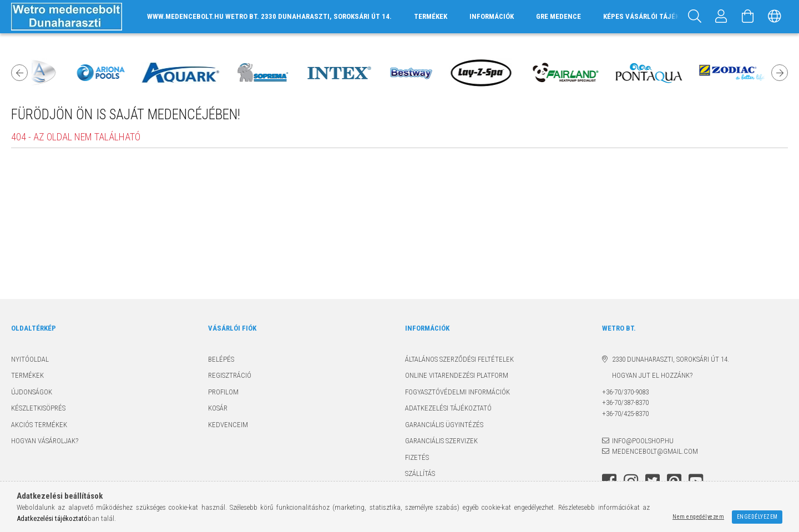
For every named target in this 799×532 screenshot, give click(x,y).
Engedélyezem (757, 517)
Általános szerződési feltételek (459, 359)
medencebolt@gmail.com (655, 451)
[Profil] (721, 17)
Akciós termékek (39, 425)
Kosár (218, 408)
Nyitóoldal (30, 359)
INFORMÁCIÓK (492, 16)
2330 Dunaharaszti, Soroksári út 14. (671, 359)
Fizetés (417, 457)
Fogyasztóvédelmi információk (457, 392)
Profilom (223, 392)
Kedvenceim (228, 425)
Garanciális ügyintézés (444, 425)
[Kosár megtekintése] (748, 17)
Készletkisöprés (38, 408)
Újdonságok (32, 392)
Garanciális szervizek (441, 441)
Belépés (221, 359)
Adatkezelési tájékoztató (448, 408)
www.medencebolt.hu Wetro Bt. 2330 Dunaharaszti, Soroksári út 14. (269, 16)
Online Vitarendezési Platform (457, 375)
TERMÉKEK (431, 16)
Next (780, 73)
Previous (19, 73)
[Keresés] (695, 17)
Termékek (27, 375)
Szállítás (420, 473)
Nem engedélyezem (698, 517)
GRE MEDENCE (558, 16)
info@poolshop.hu (643, 441)
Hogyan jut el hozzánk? (647, 375)
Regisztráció (230, 375)
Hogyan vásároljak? (45, 441)
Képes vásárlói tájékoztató (654, 16)
